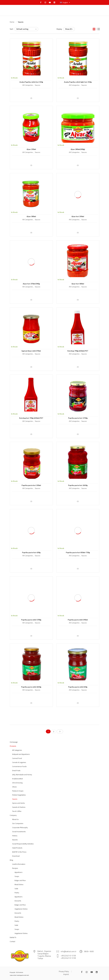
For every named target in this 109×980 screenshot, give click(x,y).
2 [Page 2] (54, 731)
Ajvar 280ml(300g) (78, 149)
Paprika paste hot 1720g (78, 418)
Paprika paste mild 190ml (78, 620)
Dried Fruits (16, 770)
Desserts (18, 901)
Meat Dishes (19, 884)
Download (16, 856)
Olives (14, 787)
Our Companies (18, 823)
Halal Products (17, 848)
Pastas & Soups (18, 791)
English (64, 3)
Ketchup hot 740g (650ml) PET (31, 418)
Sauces (38, 85)
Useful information (19, 864)
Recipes (15, 868)
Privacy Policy (64, 971)
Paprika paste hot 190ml (31, 485)
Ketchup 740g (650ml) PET (78, 351)
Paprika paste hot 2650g (78, 485)
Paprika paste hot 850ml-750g (78, 552)
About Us (15, 819)
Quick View (31, 97)
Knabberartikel (17, 779)
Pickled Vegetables (19, 795)
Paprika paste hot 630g (31, 552)
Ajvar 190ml (31, 149)
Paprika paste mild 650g (78, 687)
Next (60, 731)
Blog (11, 860)
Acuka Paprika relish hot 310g (31, 82)
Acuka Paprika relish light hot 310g (78, 82)
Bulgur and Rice (20, 880)
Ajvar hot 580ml (78, 284)
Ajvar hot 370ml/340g (31, 284)
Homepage (14, 742)
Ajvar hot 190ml (78, 216)
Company (13, 815)
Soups (17, 876)
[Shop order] (26, 29)
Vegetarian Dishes (21, 909)
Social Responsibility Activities (23, 844)
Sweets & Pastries (19, 807)
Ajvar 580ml (31, 216)
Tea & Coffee (17, 811)
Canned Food (17, 758)
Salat (16, 889)
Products (13, 746)
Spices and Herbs (19, 803)
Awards (15, 840)
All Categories (28, 85)
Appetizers (19, 872)
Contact (12, 941)
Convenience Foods (19, 766)
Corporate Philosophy (20, 827)
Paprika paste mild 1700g (31, 620)
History (15, 836)
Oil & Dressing (17, 783)
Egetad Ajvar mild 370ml (31, 351)
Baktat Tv (13, 937)
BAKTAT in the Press (19, 852)
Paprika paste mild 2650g (31, 687)
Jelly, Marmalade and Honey (22, 775)
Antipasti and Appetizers (21, 754)
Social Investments (19, 832)
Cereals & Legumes (19, 762)
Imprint (66, 974)
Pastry (17, 893)
